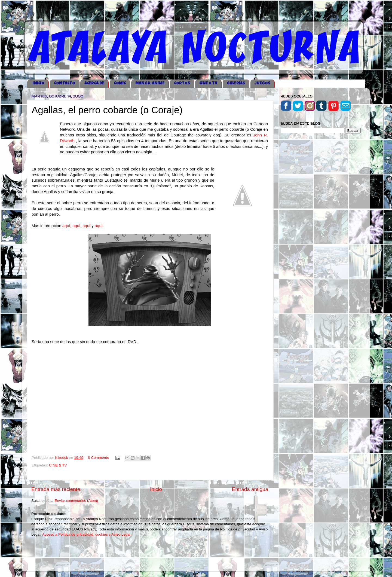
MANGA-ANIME (150, 83)
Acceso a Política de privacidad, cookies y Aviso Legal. (87, 534)
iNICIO (38, 83)
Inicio (156, 489)
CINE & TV (208, 83)
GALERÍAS (236, 83)
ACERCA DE (94, 83)
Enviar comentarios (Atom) (76, 501)
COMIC (120, 83)
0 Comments (98, 458)
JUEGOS (262, 83)
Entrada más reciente (56, 489)
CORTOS (182, 83)
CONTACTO (65, 83)
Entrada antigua (250, 489)
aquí (66, 226)
